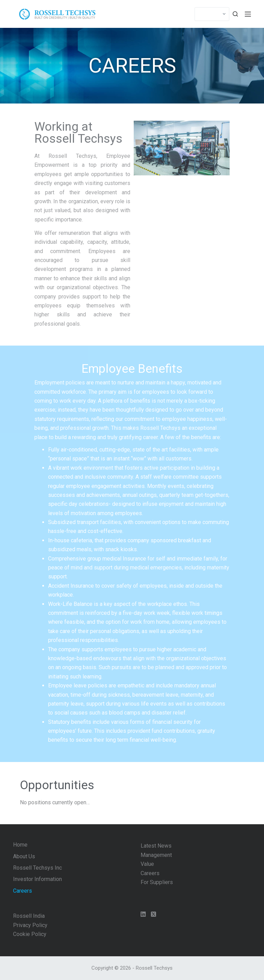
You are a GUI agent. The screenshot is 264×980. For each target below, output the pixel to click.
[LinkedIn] (143, 914)
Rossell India (29, 916)
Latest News (156, 846)
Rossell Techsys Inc (37, 868)
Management (156, 855)
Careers (23, 891)
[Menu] (248, 14)
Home (20, 845)
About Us (24, 856)
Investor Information (37, 879)
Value (147, 864)
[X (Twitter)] (153, 914)
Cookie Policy (30, 934)
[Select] (212, 14)
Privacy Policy (30, 925)
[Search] (235, 14)
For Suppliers (157, 882)
